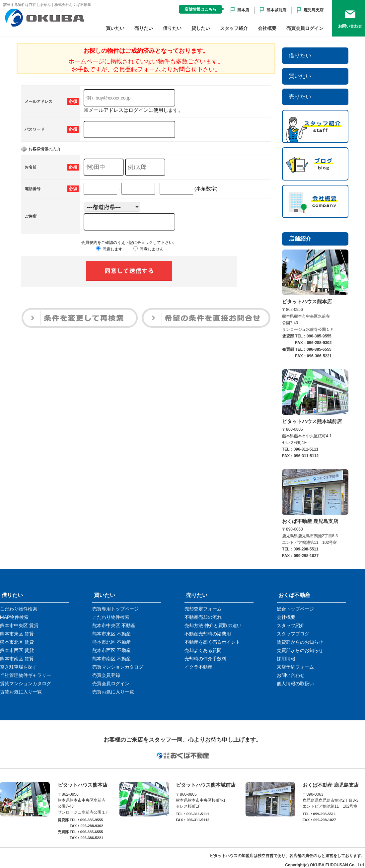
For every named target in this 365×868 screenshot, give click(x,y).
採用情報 (286, 659)
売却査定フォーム (203, 609)
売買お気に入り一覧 (113, 692)
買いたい (115, 28)
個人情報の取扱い (295, 684)
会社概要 (267, 28)
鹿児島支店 (314, 10)
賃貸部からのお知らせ (300, 642)
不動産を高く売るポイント (212, 642)
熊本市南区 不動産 (111, 659)
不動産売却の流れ (203, 617)
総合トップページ (295, 609)
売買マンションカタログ (118, 667)
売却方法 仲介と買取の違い (213, 625)
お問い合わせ (291, 675)
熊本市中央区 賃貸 (19, 625)
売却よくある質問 (203, 650)
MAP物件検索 (14, 617)
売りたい (144, 28)
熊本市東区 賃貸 (17, 634)
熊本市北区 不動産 (111, 642)
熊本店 (243, 10)
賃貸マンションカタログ (26, 684)
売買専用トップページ (115, 609)
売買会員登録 (106, 675)
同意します (109, 249)
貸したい (201, 28)
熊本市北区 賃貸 (17, 642)
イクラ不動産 (198, 667)
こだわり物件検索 (19, 609)
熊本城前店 (276, 10)
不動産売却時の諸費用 (208, 634)
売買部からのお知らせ (300, 650)
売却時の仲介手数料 (205, 659)
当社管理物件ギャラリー (26, 675)
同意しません (148, 249)
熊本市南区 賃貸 (17, 659)
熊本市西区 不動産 (111, 650)
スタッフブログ (293, 634)
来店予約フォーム (295, 667)
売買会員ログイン (305, 28)
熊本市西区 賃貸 (17, 650)
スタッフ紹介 (234, 28)
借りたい (172, 28)
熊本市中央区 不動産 (114, 625)
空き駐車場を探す (19, 667)
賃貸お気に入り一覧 (21, 692)
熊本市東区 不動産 (111, 634)
